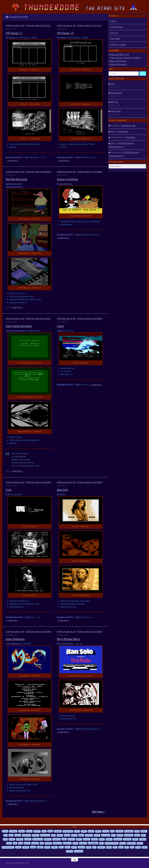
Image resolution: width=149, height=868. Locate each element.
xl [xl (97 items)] (42, 843)
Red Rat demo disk (16, 179)
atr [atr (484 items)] (64, 839)
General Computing (119, 64)
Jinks (113, 84)
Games (127, 58)
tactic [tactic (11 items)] (18, 847)
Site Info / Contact (118, 45)
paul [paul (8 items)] (137, 831)
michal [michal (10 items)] (27, 843)
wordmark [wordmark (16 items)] (106, 835)
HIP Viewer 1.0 (65, 33)
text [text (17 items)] (121, 847)
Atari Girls (62, 490)
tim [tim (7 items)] (102, 843)
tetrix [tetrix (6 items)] (138, 847)
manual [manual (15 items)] (87, 839)
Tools (113, 58)
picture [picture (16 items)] (81, 847)
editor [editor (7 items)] (84, 831)
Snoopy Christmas (67, 179)
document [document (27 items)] (129, 835)
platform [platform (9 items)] (48, 839)
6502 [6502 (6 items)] (89, 847)
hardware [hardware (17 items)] (118, 839)
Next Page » (98, 812)
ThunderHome (117, 27)
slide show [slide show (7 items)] (27, 835)
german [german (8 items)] (26, 847)
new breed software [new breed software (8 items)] (112, 843)
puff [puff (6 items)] (143, 835)
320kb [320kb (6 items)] (135, 839)
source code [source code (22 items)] (38, 839)
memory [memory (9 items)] (36, 835)
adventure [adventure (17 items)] (57, 843)
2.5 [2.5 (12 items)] (112, 831)
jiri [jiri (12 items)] (132, 847)
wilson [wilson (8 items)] (123, 843)
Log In (113, 21)
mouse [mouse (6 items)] (74, 835)
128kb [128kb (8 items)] (98, 831)
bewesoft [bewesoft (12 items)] (13, 831)
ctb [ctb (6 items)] (127, 847)
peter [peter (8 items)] (109, 847)
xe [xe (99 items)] (15, 843)
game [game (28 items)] (40, 847)
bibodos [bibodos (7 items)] (20, 839)
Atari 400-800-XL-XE (15, 26)
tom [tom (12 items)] (61, 847)
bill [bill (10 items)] (21, 843)
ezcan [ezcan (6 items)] (47, 847)
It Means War (116, 93)
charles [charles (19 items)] (71, 839)
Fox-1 (113, 132)
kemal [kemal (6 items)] (79, 839)
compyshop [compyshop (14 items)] (45, 835)
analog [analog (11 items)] (106, 831)
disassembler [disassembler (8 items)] (68, 831)
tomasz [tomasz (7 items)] (109, 839)
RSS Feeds (115, 39)
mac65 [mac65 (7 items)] (120, 835)
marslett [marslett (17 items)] (119, 831)
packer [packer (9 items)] (55, 847)
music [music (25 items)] (22, 831)
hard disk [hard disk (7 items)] (89, 835)
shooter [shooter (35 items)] (58, 831)
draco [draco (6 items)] (102, 839)
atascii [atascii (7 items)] (140, 843)
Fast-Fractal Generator (19, 326)
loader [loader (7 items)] (12, 839)
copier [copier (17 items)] (18, 835)
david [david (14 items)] (67, 835)
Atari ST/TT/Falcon (118, 61)
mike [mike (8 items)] (75, 843)
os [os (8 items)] (6, 835)
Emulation (136, 58)
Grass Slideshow (15, 639)
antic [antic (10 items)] (68, 847)
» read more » (12, 160)
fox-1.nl (25, 863)
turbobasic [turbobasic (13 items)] (129, 831)
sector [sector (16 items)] (29, 831)
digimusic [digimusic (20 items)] (67, 843)
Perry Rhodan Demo (68, 639)
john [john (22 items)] (137, 835)
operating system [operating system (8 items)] (8, 847)
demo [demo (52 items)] (95, 839)
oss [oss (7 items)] (115, 847)
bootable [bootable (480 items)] (93, 843)
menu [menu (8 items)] (77, 831)
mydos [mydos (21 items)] (28, 839)
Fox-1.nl (114, 33)
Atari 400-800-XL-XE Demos (39, 172)
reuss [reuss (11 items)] (5, 831)
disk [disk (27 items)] (81, 835)
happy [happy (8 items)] (60, 835)
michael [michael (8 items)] (143, 839)
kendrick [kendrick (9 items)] (101, 847)
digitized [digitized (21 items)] (57, 839)
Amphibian (123, 132)
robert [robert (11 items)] (91, 831)
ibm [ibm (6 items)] (6, 839)
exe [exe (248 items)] (33, 847)
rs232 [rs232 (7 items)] (145, 847)
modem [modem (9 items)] (48, 843)
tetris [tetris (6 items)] (74, 847)
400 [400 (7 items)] (54, 835)
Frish (9, 490)
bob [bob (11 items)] (44, 831)
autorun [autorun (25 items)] (83, 843)
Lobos (60, 326)
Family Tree (116, 111)
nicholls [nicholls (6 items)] (37, 831)
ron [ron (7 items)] (113, 835)
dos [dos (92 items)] (9, 843)
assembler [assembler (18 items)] (79, 851)
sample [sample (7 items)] (70, 851)
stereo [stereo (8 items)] (97, 835)
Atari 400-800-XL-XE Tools (38, 26)
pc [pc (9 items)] (94, 847)
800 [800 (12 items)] (11, 835)
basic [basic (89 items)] (144, 831)
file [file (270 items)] (50, 831)
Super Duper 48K (128, 126)
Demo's (120, 58)
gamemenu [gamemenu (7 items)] (131, 843)
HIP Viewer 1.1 (14, 33)
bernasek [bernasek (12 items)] (127, 839)
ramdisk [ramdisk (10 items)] (35, 843)
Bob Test (114, 102)
